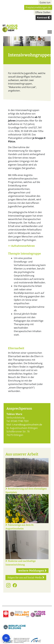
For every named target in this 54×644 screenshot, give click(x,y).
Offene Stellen (43, 12)
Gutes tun (45, 2)
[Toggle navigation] (50, 32)
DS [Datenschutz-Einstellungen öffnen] (6, 638)
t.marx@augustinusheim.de (27, 425)
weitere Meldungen (31, 571)
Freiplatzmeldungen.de (38, 7)
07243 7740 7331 (20, 421)
